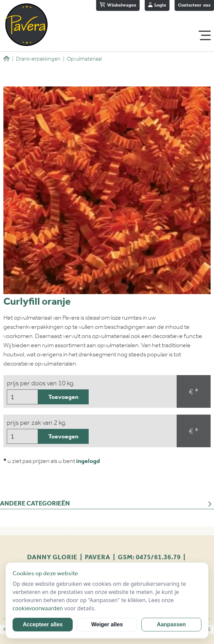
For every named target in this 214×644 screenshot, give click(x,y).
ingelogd (88, 461)
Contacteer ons (194, 5)
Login (157, 5)
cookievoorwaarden (38, 608)
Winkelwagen (118, 5)
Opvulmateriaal (83, 59)
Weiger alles (107, 624)
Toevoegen (63, 397)
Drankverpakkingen (36, 59)
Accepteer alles (43, 624)
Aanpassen (171, 624)
